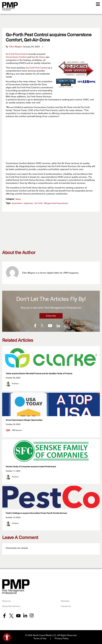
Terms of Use (40, 639)
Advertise (65, 601)
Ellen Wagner (16, 47)
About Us (6, 601)
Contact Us (66, 606)
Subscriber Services (11, 606)
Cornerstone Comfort (16, 57)
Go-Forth (39, 203)
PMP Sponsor (17, 430)
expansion (28, 203)
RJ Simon (15, 384)
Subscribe (51, 316)
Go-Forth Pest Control (16, 54)
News (18, 199)
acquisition (17, 203)
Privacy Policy (62, 639)
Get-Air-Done (38, 57)
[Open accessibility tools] (7, 637)
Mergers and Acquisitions (56, 203)
